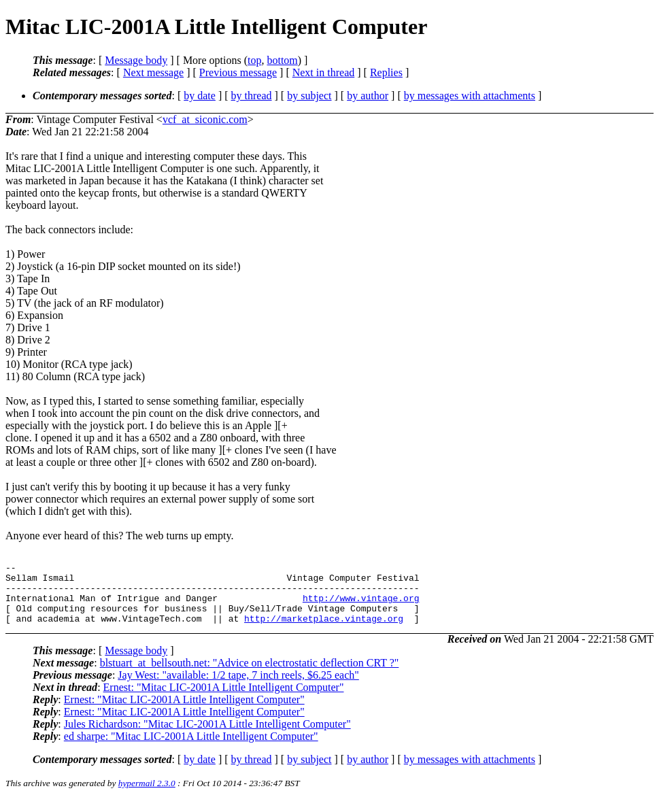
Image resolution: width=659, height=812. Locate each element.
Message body (136, 60)
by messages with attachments (470, 96)
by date (200, 96)
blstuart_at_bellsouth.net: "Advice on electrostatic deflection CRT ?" (250, 675)
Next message (153, 72)
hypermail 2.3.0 (147, 795)
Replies (386, 72)
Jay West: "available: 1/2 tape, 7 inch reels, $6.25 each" (238, 687)
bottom (282, 60)
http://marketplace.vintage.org (324, 630)
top (254, 60)
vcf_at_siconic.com (205, 119)
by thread (252, 96)
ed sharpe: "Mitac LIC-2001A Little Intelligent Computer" (191, 748)
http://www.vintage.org (361, 606)
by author (368, 96)
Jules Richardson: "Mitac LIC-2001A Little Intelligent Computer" (207, 736)
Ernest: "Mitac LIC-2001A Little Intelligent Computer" (224, 699)
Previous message (238, 72)
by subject (309, 96)
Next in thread (324, 72)
